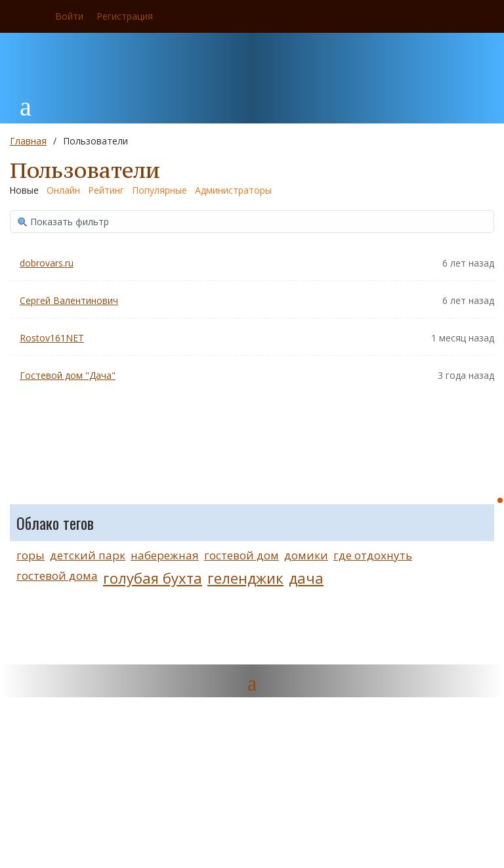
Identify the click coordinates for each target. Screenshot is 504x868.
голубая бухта (153, 578)
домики (306, 555)
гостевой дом (241, 555)
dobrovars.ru (47, 263)
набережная (165, 555)
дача (306, 578)
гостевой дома (57, 575)
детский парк (88, 555)
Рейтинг (106, 190)
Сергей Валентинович (69, 300)
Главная (28, 141)
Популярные (159, 190)
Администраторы (233, 190)
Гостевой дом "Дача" (68, 375)
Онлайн (63, 190)
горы (31, 555)
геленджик (245, 578)
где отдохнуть (373, 555)
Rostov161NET (52, 338)
